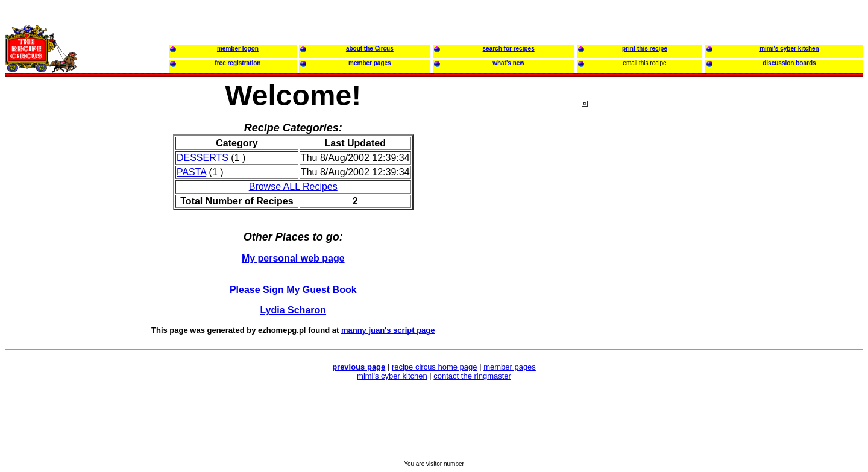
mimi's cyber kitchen (392, 376)
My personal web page (293, 258)
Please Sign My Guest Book (293, 290)
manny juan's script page (388, 330)
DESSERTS (203, 158)
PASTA (191, 172)
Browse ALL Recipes (293, 187)
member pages (510, 367)
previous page (359, 367)
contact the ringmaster (472, 376)
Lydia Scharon (293, 310)
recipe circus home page (435, 367)
